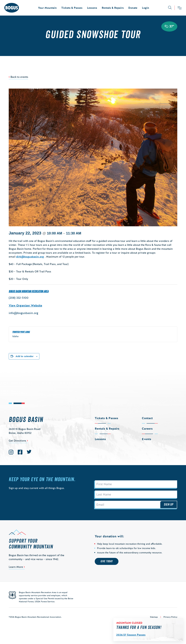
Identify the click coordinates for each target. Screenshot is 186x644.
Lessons (92, 8)
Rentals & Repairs (113, 8)
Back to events (19, 77)
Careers (147, 429)
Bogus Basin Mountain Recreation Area (29, 291)
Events (146, 439)
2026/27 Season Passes (131, 635)
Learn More (16, 569)
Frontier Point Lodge (21, 332)
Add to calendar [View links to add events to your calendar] (25, 356)
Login (146, 8)
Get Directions (17, 441)
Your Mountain (47, 8)
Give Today (107, 563)
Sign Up (169, 506)
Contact (147, 418)
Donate (133, 8)
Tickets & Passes (72, 8)
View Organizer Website (25, 305)
